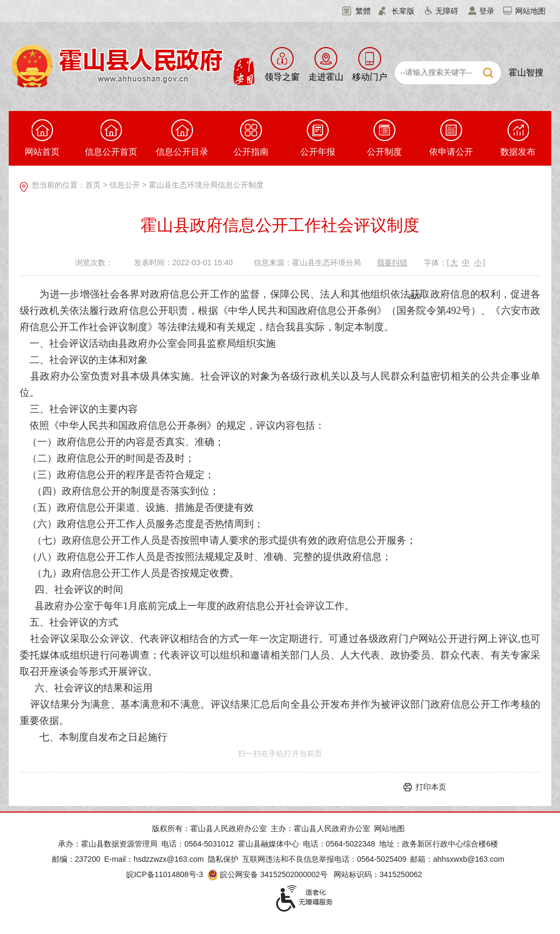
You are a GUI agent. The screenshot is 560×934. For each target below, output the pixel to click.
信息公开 (125, 185)
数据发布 (518, 138)
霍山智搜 (526, 72)
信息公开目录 (182, 138)
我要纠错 (392, 262)
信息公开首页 (111, 138)
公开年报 (318, 138)
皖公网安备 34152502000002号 (268, 874)
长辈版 (403, 11)
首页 (93, 185)
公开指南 (251, 138)
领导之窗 (282, 77)
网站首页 (42, 138)
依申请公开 (451, 138)
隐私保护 (223, 859)
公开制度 (384, 138)
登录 (487, 11)
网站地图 (530, 11)
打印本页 (431, 787)
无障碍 (447, 11)
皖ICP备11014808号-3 (165, 874)
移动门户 (370, 77)
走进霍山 (326, 77)
